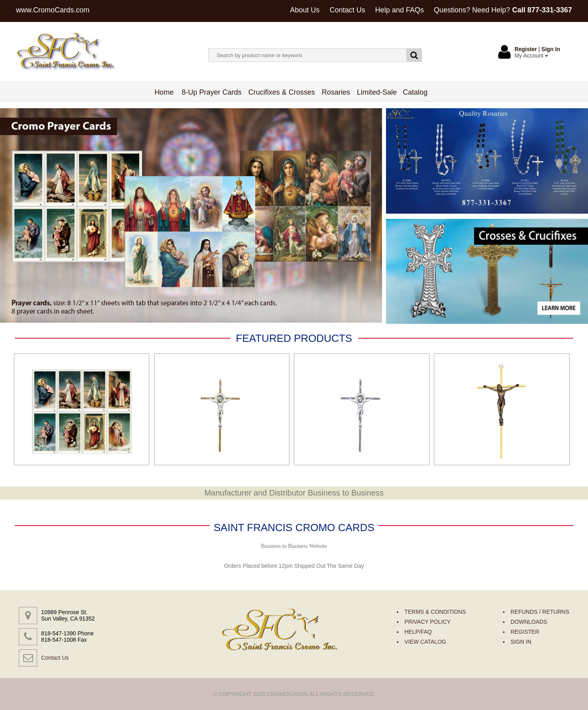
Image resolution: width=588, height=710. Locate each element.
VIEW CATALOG (425, 642)
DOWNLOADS (529, 622)
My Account (531, 56)
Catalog (415, 92)
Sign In (551, 49)
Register (526, 49)
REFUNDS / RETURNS (540, 612)
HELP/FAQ (418, 632)
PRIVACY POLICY (427, 622)
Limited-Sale (377, 92)
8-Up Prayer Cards (212, 92)
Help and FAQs (400, 10)
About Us (305, 10)
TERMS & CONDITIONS (435, 612)
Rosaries (336, 92)
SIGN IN (521, 642)
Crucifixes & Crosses (282, 92)
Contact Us (347, 10)
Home (164, 92)
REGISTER (525, 632)
